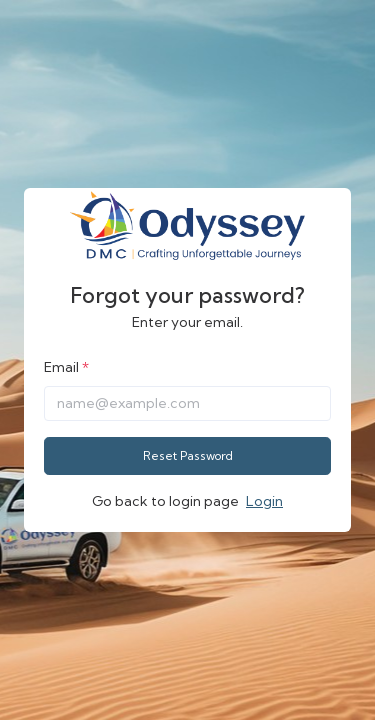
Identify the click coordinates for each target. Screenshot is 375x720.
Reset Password (188, 455)
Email (61, 367)
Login (264, 501)
